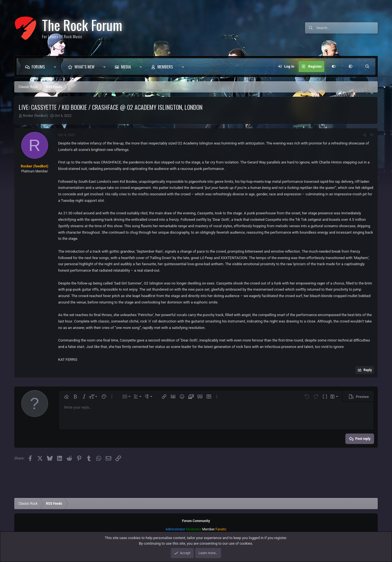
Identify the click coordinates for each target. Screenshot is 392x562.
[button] (56, 67)
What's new (84, 67)
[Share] (365, 135)
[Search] (347, 28)
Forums (38, 67)
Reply (368, 370)
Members (165, 67)
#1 (372, 135)
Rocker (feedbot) (35, 116)
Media (126, 67)
